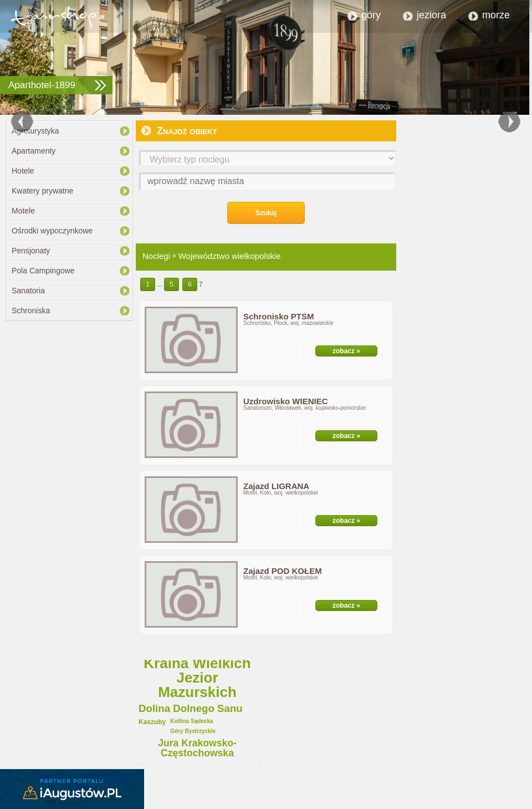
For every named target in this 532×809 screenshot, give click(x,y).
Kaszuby (152, 722)
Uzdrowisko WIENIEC (286, 401)
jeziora (431, 15)
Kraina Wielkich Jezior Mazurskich (197, 678)
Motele (23, 211)
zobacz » (346, 351)
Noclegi (156, 256)
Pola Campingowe (43, 271)
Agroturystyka (35, 131)
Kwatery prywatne (42, 191)
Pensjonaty (31, 251)
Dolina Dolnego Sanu (191, 709)
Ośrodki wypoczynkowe (52, 231)
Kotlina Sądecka (191, 721)
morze (496, 15)
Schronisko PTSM (279, 316)
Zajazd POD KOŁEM (283, 571)
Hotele (23, 171)
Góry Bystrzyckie (193, 731)
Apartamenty (34, 151)
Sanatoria (28, 291)
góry (371, 15)
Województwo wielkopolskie (230, 256)
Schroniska (31, 311)
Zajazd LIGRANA (276, 486)
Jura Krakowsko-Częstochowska (197, 748)
